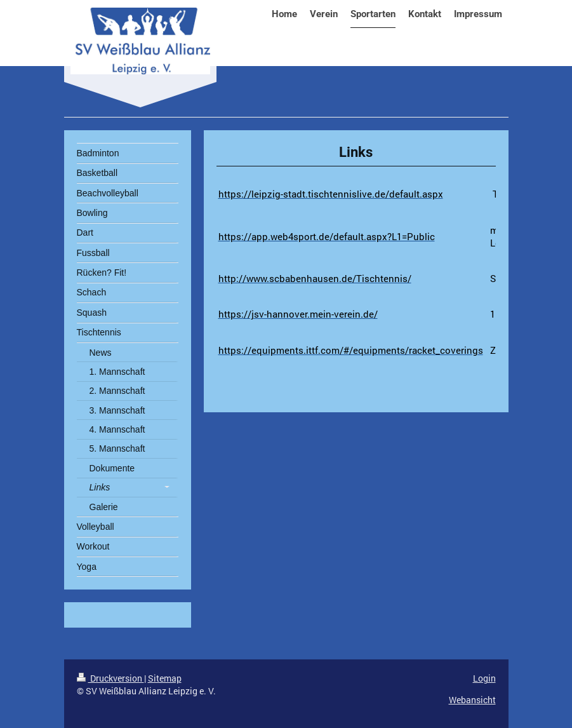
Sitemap (165, 678)
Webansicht (472, 700)
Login (484, 678)
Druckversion (110, 678)
